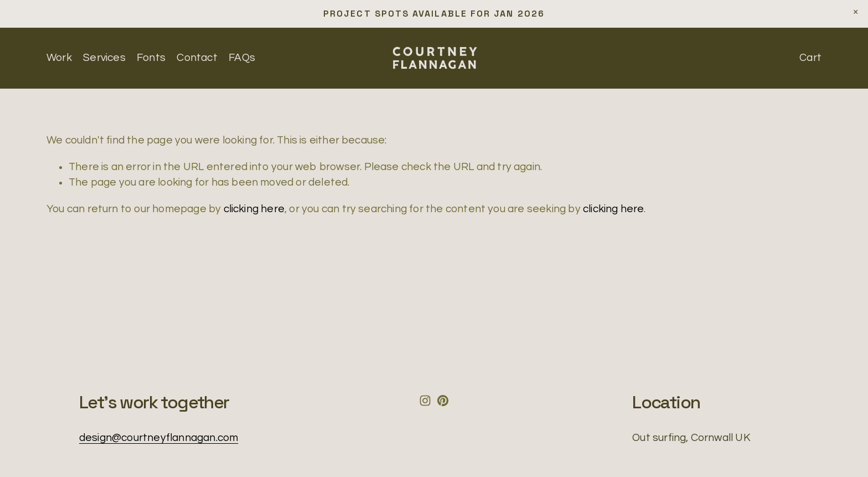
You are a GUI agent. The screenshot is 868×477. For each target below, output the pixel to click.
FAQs (242, 58)
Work (59, 58)
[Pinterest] (443, 401)
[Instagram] (425, 401)
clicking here (254, 209)
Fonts (151, 58)
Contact (197, 58)
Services (104, 58)
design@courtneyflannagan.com (159, 438)
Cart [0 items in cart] (810, 58)
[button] (856, 12)
